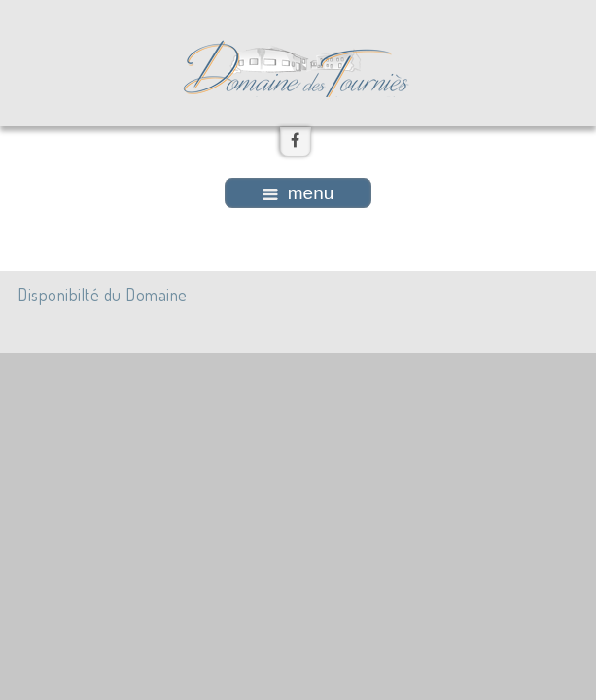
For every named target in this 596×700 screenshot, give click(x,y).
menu (298, 193)
